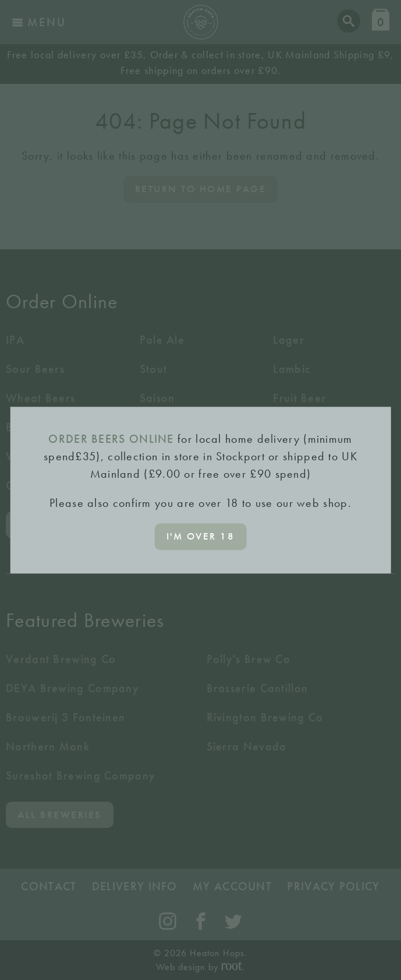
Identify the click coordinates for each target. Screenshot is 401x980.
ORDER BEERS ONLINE (111, 439)
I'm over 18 (201, 536)
